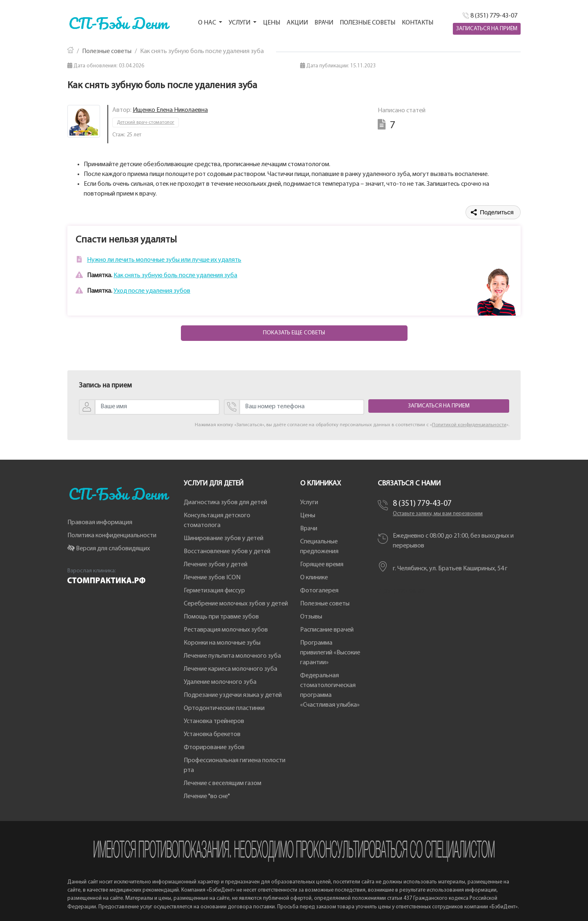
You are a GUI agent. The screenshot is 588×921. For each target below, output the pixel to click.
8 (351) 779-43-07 (422, 504)
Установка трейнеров (214, 721)
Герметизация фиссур (214, 591)
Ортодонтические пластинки (224, 708)
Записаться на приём (487, 29)
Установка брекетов (212, 734)
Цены (272, 23)
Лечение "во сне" (207, 796)
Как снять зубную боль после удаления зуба (175, 276)
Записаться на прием (439, 406)
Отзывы (311, 617)
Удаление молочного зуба (220, 682)
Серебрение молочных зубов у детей (236, 604)
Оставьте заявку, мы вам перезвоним (438, 514)
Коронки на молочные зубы (222, 643)
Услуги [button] (240, 23)
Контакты (418, 23)
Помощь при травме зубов (221, 617)
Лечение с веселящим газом (223, 783)
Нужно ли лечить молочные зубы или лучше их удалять (164, 260)
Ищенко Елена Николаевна (170, 110)
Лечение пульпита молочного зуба (232, 656)
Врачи (324, 23)
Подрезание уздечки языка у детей (233, 695)
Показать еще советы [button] (294, 333)
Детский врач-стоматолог (146, 122)
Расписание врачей (327, 630)
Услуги (309, 503)
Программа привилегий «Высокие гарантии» (330, 653)
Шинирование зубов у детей (224, 538)
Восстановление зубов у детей (227, 552)
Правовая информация (100, 523)
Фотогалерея (319, 591)
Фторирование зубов (214, 747)
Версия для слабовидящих (109, 549)
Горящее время (322, 565)
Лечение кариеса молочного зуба (231, 669)
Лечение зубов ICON (212, 578)
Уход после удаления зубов (152, 291)
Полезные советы (367, 23)
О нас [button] (208, 23)
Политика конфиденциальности (112, 536)
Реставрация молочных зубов (226, 630)
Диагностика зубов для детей (225, 503)
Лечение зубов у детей (216, 565)
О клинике (314, 578)
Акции (297, 23)
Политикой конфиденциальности (469, 425)
